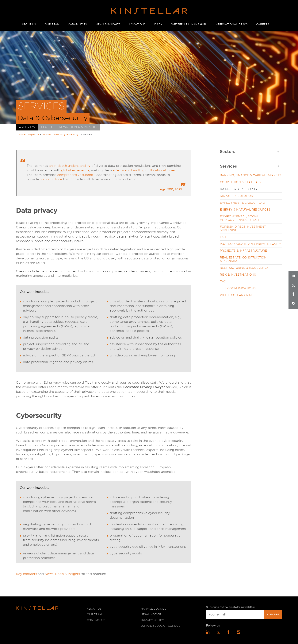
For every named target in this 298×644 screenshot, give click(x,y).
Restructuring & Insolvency (244, 268)
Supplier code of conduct (161, 626)
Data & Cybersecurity (66, 135)
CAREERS (263, 25)
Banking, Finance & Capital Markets (251, 175)
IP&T (223, 237)
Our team (94, 615)
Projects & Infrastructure (243, 251)
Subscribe (273, 615)
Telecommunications (238, 288)
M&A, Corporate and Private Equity (250, 244)
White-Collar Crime (237, 295)
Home (22, 135)
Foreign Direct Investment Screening (243, 229)
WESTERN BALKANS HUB (189, 25)
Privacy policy (152, 620)
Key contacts (26, 574)
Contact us (96, 620)
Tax (223, 282)
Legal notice (151, 615)
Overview (27, 127)
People (47, 127)
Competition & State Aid (240, 182)
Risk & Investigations (238, 275)
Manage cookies (153, 609)
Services (47, 135)
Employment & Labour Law (243, 203)
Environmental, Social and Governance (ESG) (239, 218)
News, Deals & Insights (78, 127)
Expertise (34, 135)
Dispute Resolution (237, 196)
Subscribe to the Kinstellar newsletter (231, 607)
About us (94, 609)
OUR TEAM (52, 25)
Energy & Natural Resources (245, 210)
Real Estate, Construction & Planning (243, 259)
